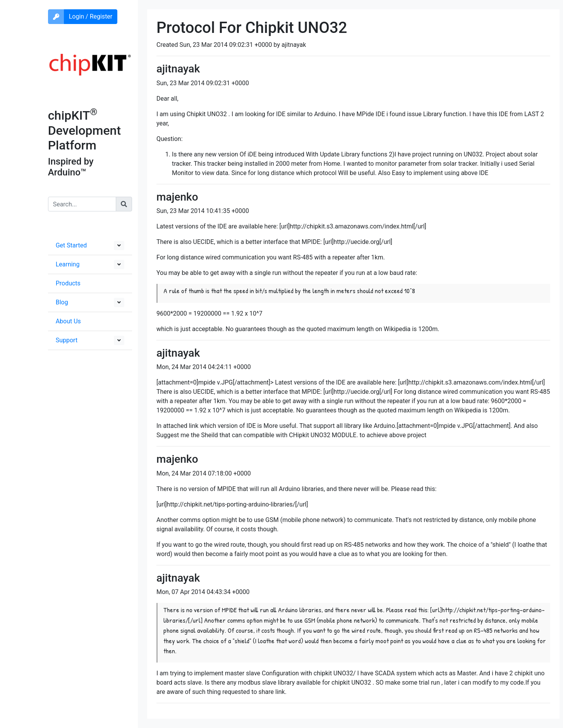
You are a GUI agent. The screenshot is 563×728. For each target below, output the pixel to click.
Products (68, 283)
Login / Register (91, 16)
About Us (68, 321)
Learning (68, 264)
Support (67, 340)
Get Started (71, 245)
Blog (62, 302)
